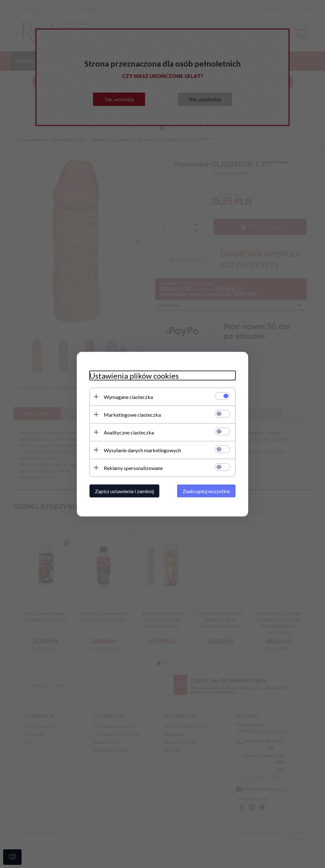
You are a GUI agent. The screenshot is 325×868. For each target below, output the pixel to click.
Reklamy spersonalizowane (133, 468)
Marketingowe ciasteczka (132, 414)
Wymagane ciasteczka (128, 397)
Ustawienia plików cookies (134, 375)
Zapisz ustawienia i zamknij (124, 491)
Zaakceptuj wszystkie (206, 491)
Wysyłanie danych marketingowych (142, 450)
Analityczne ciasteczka (129, 432)
